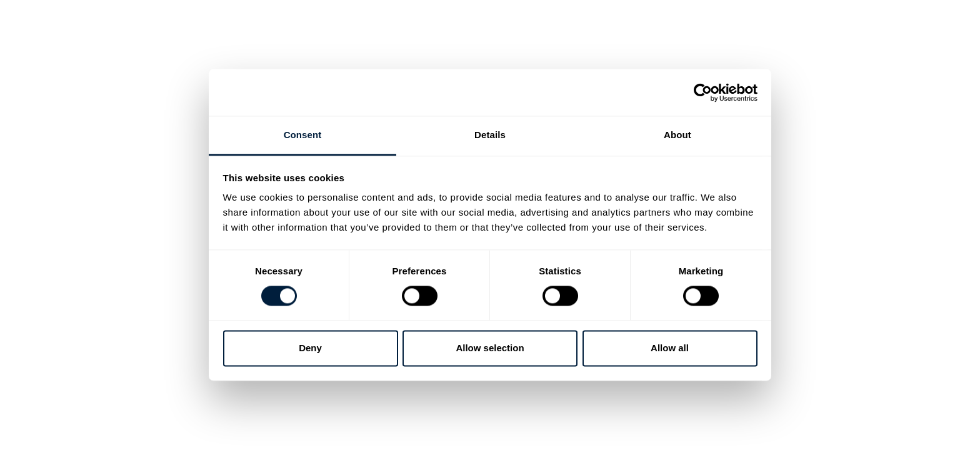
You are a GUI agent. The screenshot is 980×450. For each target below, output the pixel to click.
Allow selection (490, 348)
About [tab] (677, 135)
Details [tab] (490, 135)
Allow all (670, 348)
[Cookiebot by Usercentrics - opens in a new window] (703, 92)
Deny (310, 348)
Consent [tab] (303, 135)
